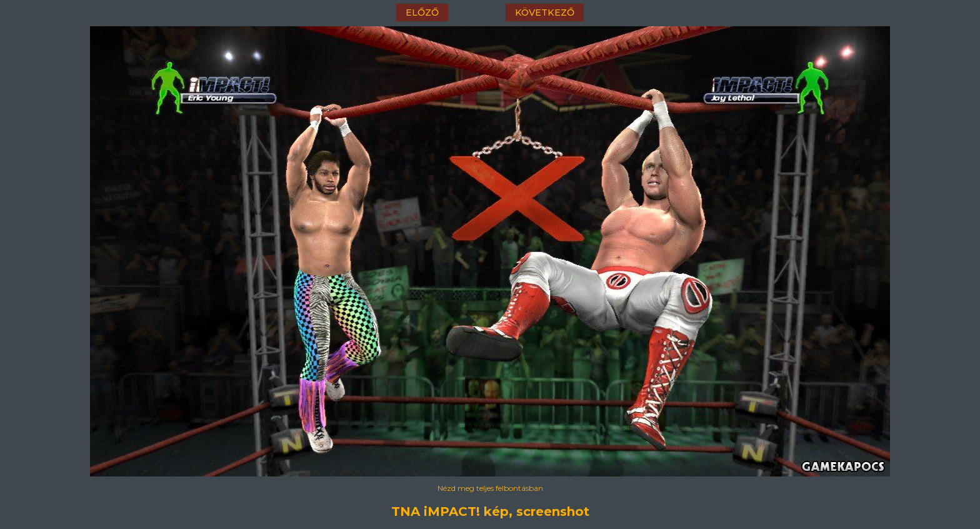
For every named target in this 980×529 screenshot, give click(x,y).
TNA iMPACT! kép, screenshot (490, 511)
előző (422, 13)
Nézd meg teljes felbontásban (490, 488)
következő (545, 13)
